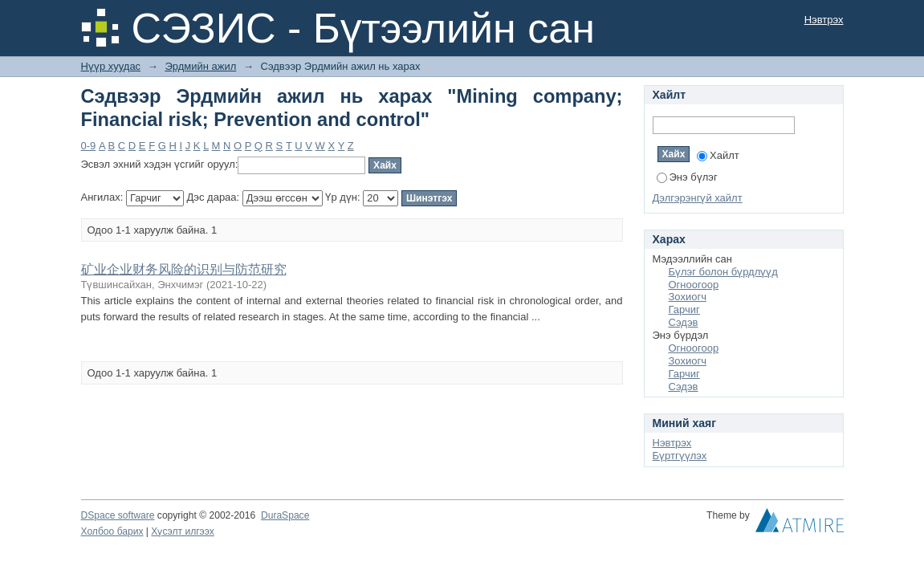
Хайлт (718, 155)
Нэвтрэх (824, 20)
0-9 (89, 146)
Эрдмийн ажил (200, 66)
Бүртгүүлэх (680, 456)
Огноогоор (694, 285)
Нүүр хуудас (111, 66)
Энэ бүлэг (687, 177)
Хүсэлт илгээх (183, 531)
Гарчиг (684, 309)
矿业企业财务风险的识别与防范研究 (184, 269)
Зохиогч (688, 297)
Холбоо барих (112, 531)
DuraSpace (285, 515)
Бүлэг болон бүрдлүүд (723, 272)
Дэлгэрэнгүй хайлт (698, 198)
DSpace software (118, 515)
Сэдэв (684, 322)
